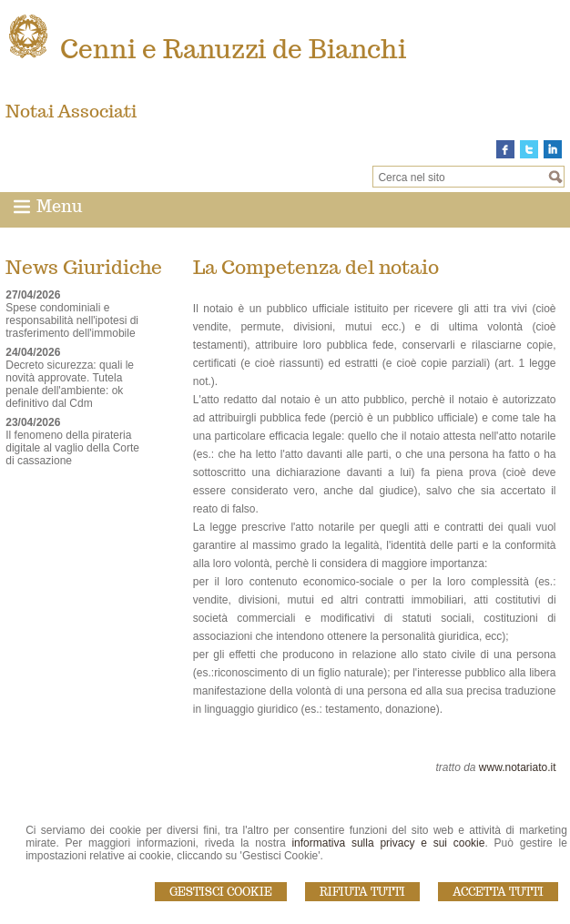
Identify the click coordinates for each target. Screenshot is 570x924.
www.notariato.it (518, 767)
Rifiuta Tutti (362, 892)
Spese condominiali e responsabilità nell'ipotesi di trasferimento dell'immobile (72, 320)
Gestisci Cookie (221, 892)
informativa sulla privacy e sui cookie (388, 843)
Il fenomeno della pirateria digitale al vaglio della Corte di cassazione (72, 448)
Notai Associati (71, 111)
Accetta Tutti (498, 892)
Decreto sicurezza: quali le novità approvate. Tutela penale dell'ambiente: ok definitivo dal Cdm (70, 384)
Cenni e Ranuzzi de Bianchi (233, 49)
